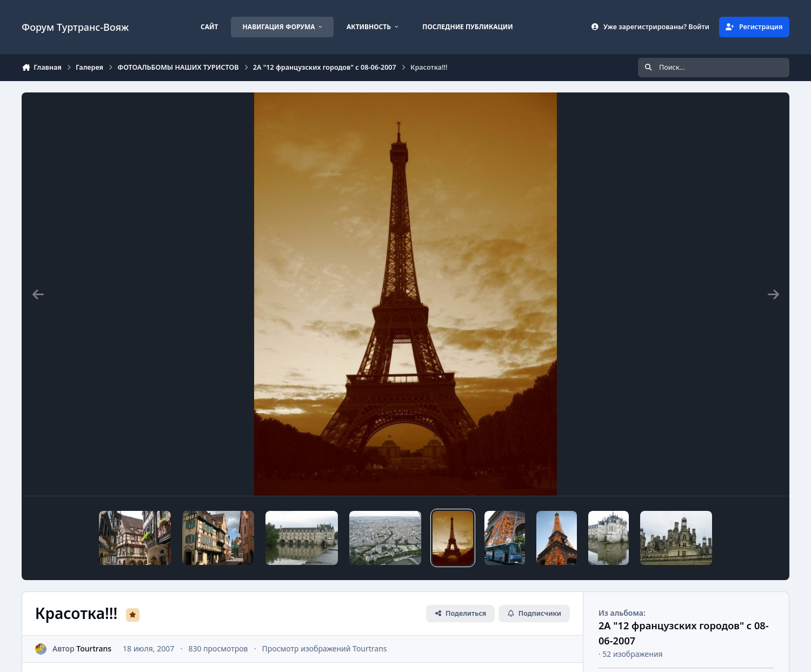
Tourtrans (94, 648)
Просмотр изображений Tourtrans (325, 648)
